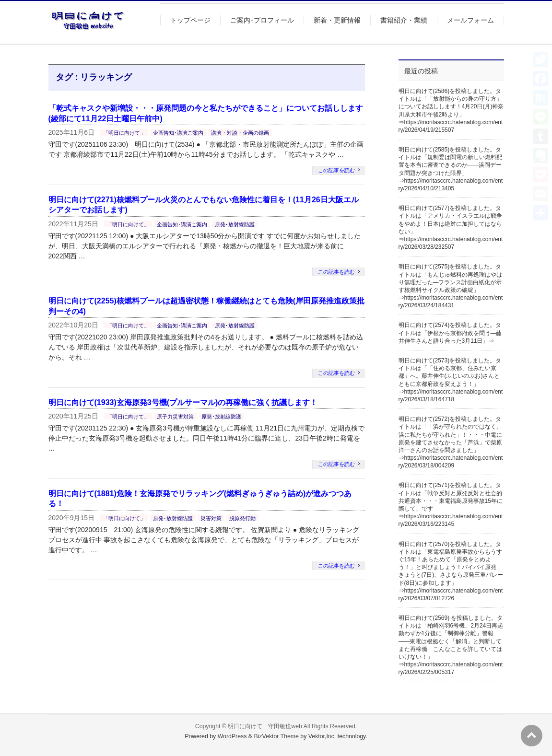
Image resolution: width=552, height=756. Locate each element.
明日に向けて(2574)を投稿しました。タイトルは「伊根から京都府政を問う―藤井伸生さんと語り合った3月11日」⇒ (450, 333)
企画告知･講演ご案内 (178, 133)
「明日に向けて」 (124, 133)
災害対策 (211, 518)
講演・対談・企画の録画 (240, 133)
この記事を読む (336, 170)
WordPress (232, 736)
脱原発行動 (242, 518)
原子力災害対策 (175, 417)
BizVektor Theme (276, 736)
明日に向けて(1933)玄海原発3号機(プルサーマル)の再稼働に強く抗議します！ (183, 402)
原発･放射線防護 (235, 224)
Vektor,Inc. (322, 736)
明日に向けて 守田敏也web (265, 726)
